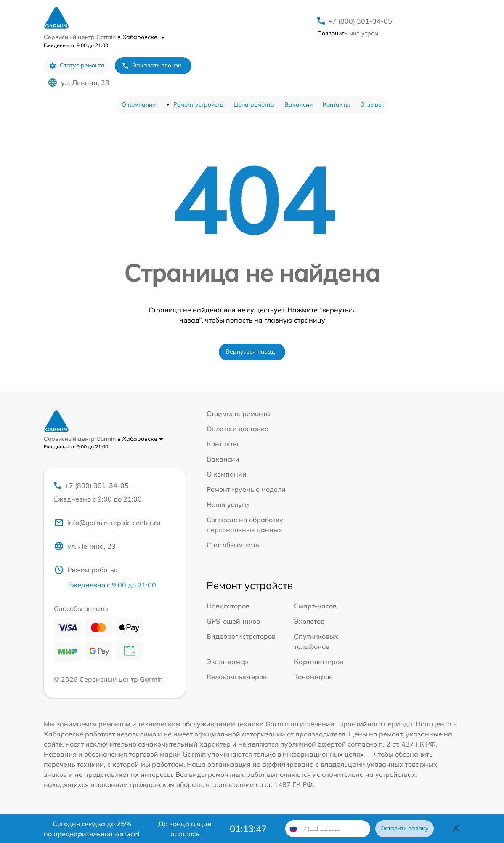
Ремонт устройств (198, 104)
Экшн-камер (227, 662)
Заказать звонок (151, 65)
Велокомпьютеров (237, 677)
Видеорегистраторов (241, 636)
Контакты (336, 104)
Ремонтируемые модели (246, 489)
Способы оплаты (234, 545)
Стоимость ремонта (238, 413)
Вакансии (298, 104)
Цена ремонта (254, 104)
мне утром (348, 33)
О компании (139, 104)
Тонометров (313, 677)
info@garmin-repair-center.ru (107, 523)
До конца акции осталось (185, 829)
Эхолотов (309, 621)
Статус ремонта (77, 65)
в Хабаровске (141, 37)
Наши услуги (228, 504)
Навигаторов (228, 606)
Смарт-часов (315, 606)
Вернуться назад (250, 352)
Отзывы (371, 104)
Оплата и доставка (238, 429)
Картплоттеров (319, 662)
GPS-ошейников (233, 621)
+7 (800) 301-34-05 (360, 21)
